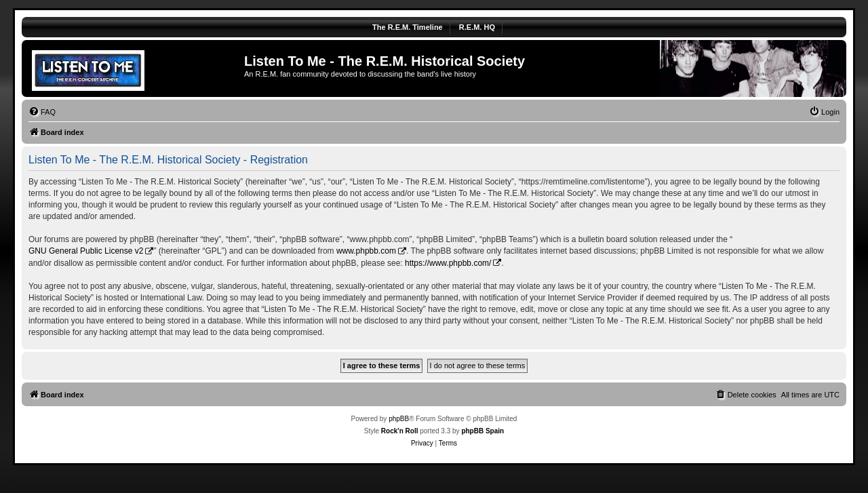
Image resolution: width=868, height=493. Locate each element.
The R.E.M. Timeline (408, 27)
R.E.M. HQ (477, 27)
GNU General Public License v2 (86, 251)
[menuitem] (42, 112)
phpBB (399, 419)
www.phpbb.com (366, 251)
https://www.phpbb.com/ (448, 263)
